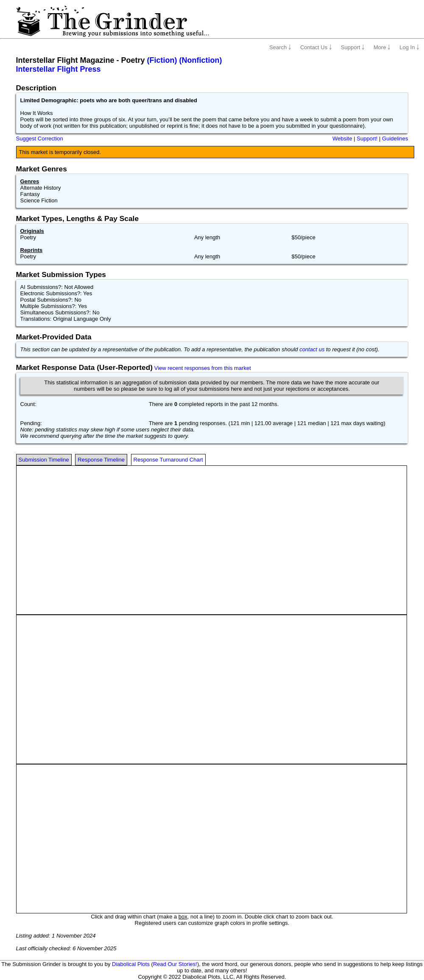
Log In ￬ (409, 47)
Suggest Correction (40, 139)
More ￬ (382, 47)
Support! (367, 139)
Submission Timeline (44, 460)
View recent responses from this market (203, 368)
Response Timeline (101, 460)
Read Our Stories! (175, 964)
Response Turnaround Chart (168, 460)
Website (342, 139)
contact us (312, 349)
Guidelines (395, 139)
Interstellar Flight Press (59, 69)
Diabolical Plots (131, 964)
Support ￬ (353, 47)
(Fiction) (162, 60)
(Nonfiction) (201, 60)
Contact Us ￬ (316, 47)
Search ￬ (280, 47)
